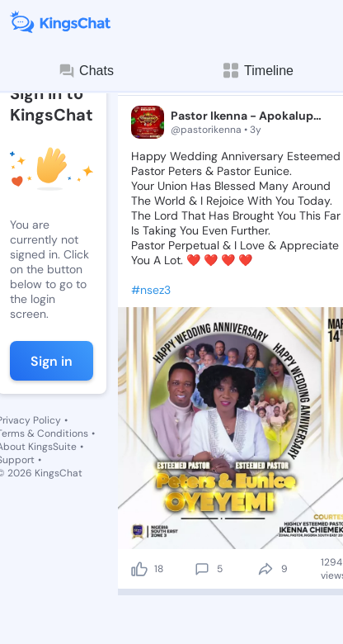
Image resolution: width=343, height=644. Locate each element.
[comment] (202, 569)
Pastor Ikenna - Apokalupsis (248, 116)
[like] (139, 569)
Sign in (52, 361)
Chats (86, 71)
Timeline (257, 71)
